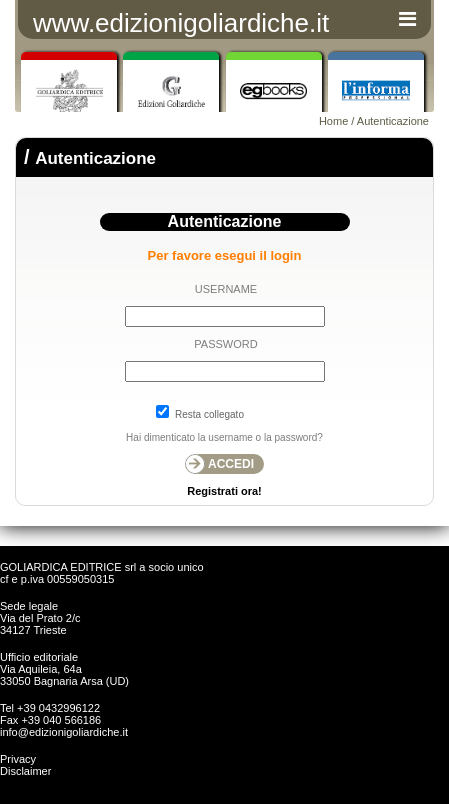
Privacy (18, 759)
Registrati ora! (224, 491)
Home (333, 121)
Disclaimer (25, 771)
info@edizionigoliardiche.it (64, 732)
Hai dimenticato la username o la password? (224, 437)
